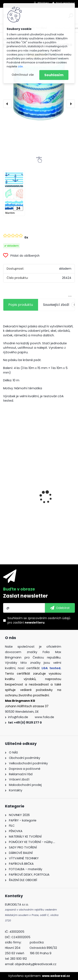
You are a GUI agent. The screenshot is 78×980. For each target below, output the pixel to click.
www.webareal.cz (56, 976)
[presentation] (7, 104)
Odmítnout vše (23, 75)
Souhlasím (54, 75)
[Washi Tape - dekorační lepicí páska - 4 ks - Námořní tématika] (39, 86)
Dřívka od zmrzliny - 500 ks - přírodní (36, 495)
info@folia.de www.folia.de (31, 717)
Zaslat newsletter (25, 596)
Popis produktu (21, 305)
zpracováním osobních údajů (49, 618)
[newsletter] (60, 608)
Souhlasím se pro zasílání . (39, 620)
